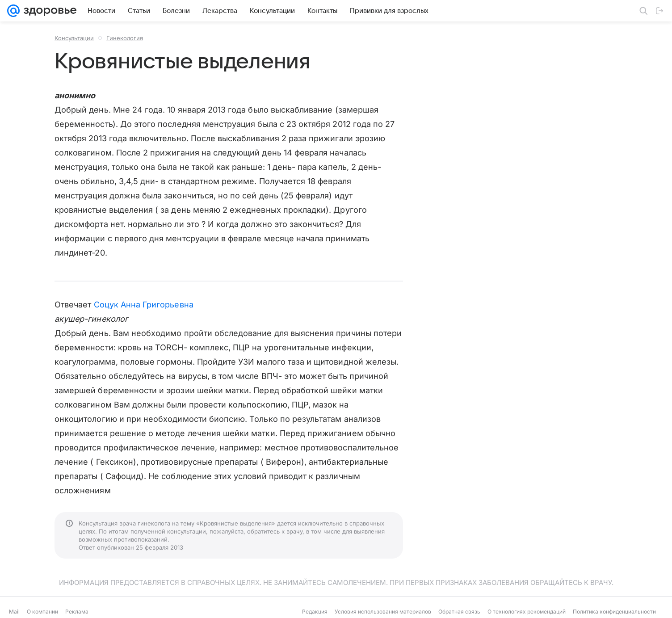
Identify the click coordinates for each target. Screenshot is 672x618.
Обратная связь (459, 612)
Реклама (77, 612)
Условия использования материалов (383, 612)
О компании (42, 612)
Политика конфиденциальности (614, 612)
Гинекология (125, 38)
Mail (14, 612)
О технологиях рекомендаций (527, 612)
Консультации (74, 38)
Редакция (315, 612)
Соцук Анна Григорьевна (144, 305)
